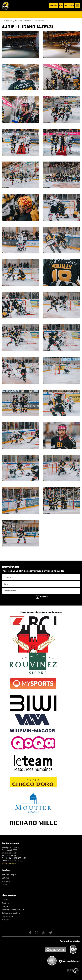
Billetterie (53, 5)
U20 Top (5, 878)
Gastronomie (69, 5)
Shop (61, 5)
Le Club (19, 21)
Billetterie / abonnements (13, 910)
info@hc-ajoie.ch (9, 863)
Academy (6, 881)
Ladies (5, 884)
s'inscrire (42, 597)
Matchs (5, 900)
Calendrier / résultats (11, 913)
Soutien (5, 903)
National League (9, 875)
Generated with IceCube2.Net (52, 967)
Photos (28, 21)
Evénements (7, 916)
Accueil (9, 21)
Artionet (36, 967)
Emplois (5, 919)
